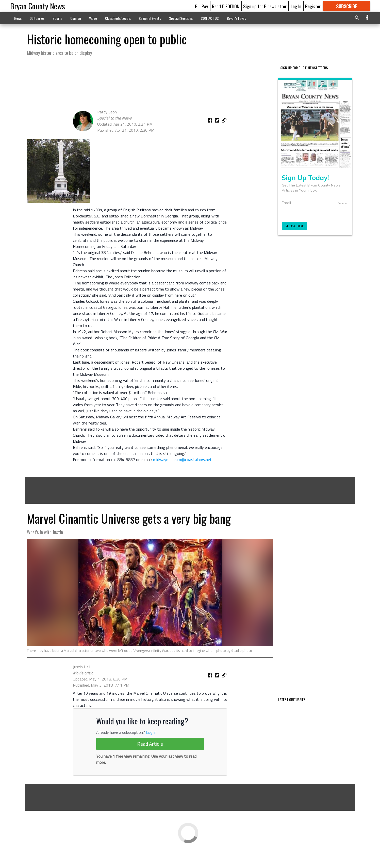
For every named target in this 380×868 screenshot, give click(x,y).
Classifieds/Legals (118, 18)
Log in (151, 747)
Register (313, 6)
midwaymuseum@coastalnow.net (182, 459)
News (18, 18)
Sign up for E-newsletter (265, 6)
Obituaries (37, 18)
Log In (296, 6)
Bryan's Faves (236, 18)
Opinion (76, 18)
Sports (57, 18)
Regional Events (150, 18)
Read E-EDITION (226, 6)
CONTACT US (210, 18)
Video (93, 18)
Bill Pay (202, 6)
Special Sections (181, 18)
